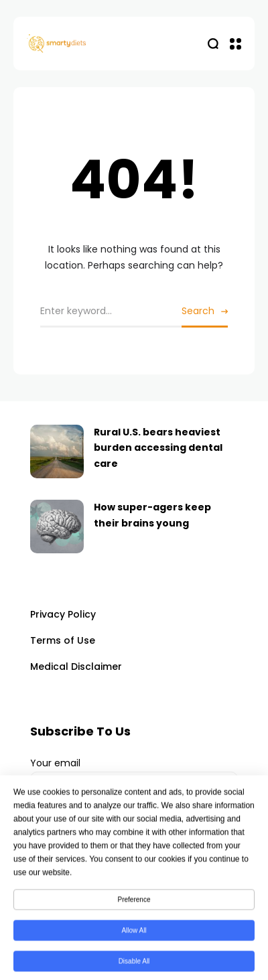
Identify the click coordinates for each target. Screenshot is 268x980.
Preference (134, 904)
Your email (134, 779)
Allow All (134, 935)
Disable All (134, 966)
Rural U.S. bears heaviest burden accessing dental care (158, 448)
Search (198, 311)
